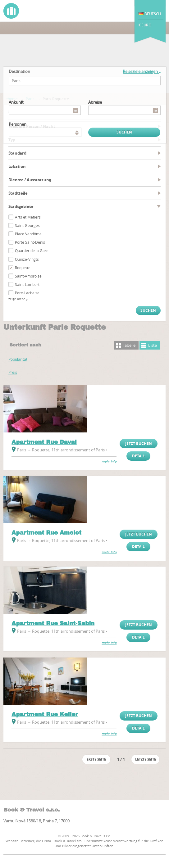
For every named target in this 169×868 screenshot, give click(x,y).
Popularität (18, 359)
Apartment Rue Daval (44, 442)
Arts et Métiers (28, 217)
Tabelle (129, 345)
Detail (138, 456)
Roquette (23, 268)
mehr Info (109, 461)
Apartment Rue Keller (45, 714)
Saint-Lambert (27, 284)
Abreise (95, 102)
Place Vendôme (28, 234)
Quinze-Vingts (27, 259)
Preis (13, 372)
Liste (153, 345)
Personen (18, 124)
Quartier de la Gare (32, 251)
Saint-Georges (27, 225)
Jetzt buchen (139, 443)
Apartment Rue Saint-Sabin (53, 623)
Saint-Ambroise (28, 276)
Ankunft (16, 102)
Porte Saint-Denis (30, 242)
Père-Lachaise (27, 293)
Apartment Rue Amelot (46, 533)
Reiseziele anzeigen (142, 71)
